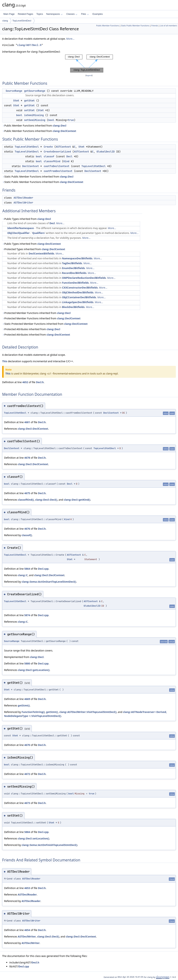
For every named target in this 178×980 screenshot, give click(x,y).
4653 (27, 888)
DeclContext (31, 166)
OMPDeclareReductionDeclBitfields (84, 278)
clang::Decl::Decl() (46, 500)
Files (85, 14)
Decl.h (40, 382)
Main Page (9, 14)
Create (48, 147)
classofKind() (26, 500)
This (5, 361)
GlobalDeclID (106, 152)
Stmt (16, 101)
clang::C (23, 575)
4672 (27, 774)
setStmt (29, 110)
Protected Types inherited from (34, 249)
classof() (27, 535)
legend (89, 75)
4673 (27, 803)
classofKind (52, 161)
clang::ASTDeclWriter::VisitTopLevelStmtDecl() (88, 712)
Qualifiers (38, 233)
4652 (25, 382)
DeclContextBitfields (41, 253)
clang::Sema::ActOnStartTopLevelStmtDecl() (49, 582)
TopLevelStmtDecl (22, 21)
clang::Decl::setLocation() (33, 838)
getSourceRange (35, 91)
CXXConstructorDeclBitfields (80, 288)
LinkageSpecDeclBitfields (78, 302)
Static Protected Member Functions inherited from (45, 324)
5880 (27, 663)
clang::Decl (59, 126)
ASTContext (63, 147)
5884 (27, 832)
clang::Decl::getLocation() (34, 670)
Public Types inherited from (26, 219)
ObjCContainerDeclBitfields (79, 297)
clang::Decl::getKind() (77, 500)
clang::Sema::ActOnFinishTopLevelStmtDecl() (49, 845)
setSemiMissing (35, 120)
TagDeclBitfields (72, 263)
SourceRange (14, 91)
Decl (69, 156)
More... (70, 39)
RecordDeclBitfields (74, 273)
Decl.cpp (43, 569)
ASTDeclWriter (23, 203)
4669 (27, 699)
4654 (27, 930)
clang (5, 21)
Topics (40, 14)
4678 (27, 458)
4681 (27, 422)
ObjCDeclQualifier (19, 233)
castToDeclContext (56, 166)
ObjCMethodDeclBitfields (78, 292)
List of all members (169, 26)
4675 (27, 493)
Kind (66, 161)
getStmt (29, 101)
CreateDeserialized (57, 152)
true (71, 120)
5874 (27, 615)
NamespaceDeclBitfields (77, 258)
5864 (27, 569)
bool (19, 115)
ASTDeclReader (23, 198)
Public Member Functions (108, 26)
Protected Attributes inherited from (31, 329)
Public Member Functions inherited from (34, 126)
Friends (155, 26)
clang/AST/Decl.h (29, 45)
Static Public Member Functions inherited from (38, 177)
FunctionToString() (33, 712)
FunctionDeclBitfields (75, 283)
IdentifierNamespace (21, 228)
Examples (98, 14)
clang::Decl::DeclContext (33, 429)
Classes (72, 14)
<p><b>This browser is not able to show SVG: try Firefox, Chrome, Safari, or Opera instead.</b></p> (89, 64)
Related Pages (25, 14)
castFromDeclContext (58, 171)
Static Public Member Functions (135, 26)
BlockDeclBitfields (73, 307)
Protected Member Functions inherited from (36, 313)
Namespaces (54, 14)
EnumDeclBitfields (73, 268)
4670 (27, 745)
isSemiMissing (34, 115)
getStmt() (24, 705)
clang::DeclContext (64, 131)
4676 (27, 529)
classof (49, 156)
